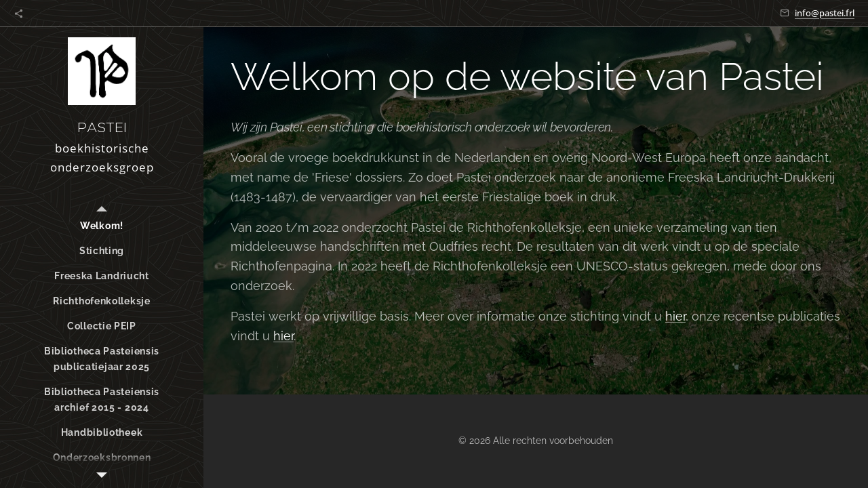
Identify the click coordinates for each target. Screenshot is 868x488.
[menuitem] (102, 226)
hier (675, 316)
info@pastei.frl (825, 13)
